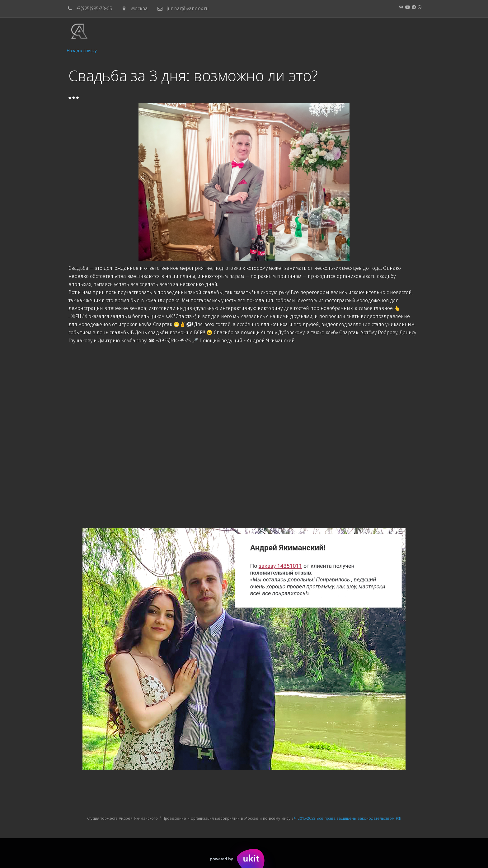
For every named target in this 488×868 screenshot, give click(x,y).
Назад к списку (82, 51)
